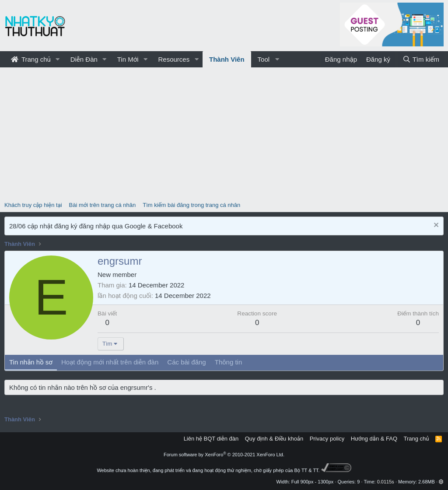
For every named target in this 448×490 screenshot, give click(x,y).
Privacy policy (327, 439)
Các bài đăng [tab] (186, 362)
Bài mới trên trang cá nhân (103, 205)
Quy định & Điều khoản (274, 439)
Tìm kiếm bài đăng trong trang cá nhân (191, 205)
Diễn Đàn (84, 59)
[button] (58, 59)
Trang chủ (31, 59)
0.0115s (386, 482)
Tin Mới (128, 59)
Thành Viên (227, 59)
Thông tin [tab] (229, 362)
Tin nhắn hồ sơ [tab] (31, 362)
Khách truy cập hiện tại (33, 205)
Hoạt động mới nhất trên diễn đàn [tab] (110, 362)
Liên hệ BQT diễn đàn (211, 439)
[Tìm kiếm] (421, 59)
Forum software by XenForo (224, 455)
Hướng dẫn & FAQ (374, 439)
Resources (174, 59)
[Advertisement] (224, 133)
